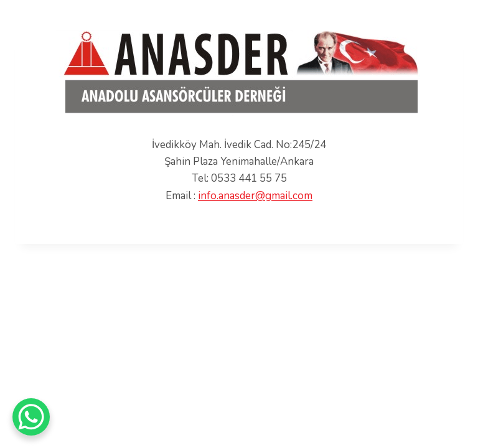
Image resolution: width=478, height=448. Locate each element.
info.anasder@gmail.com (255, 196)
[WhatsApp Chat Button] (31, 417)
